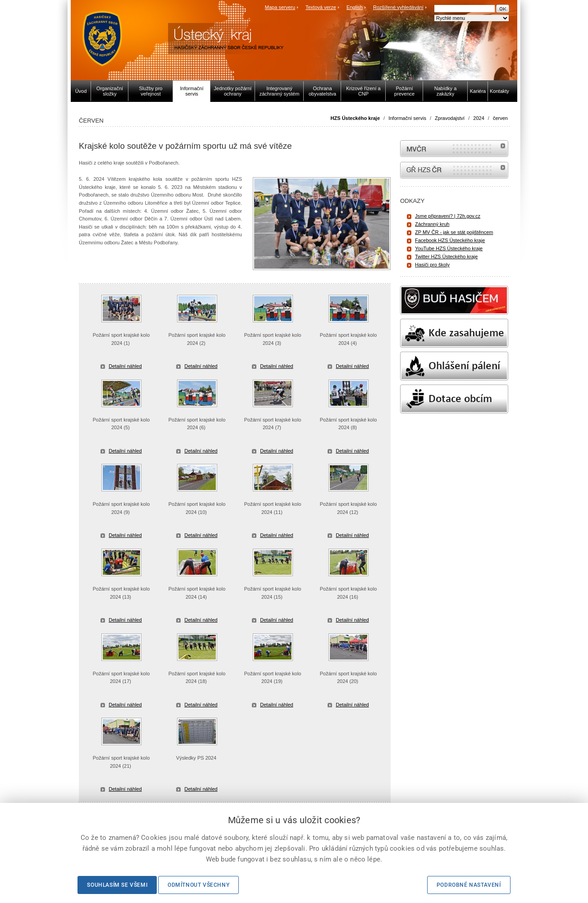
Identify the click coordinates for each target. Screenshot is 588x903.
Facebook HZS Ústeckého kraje (450, 240)
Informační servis (407, 118)
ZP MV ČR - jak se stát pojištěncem (454, 232)
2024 (479, 118)
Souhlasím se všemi (117, 885)
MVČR (454, 149)
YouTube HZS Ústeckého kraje (449, 248)
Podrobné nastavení (469, 885)
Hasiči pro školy (432, 265)
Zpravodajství (450, 118)
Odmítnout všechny (198, 885)
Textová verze (321, 7)
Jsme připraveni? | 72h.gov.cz (448, 216)
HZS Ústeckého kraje (355, 118)
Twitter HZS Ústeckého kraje (446, 257)
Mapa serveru (280, 7)
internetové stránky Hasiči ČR (454, 170)
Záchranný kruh (432, 224)
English (355, 7)
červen (500, 118)
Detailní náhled (125, 366)
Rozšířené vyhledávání (398, 7)
